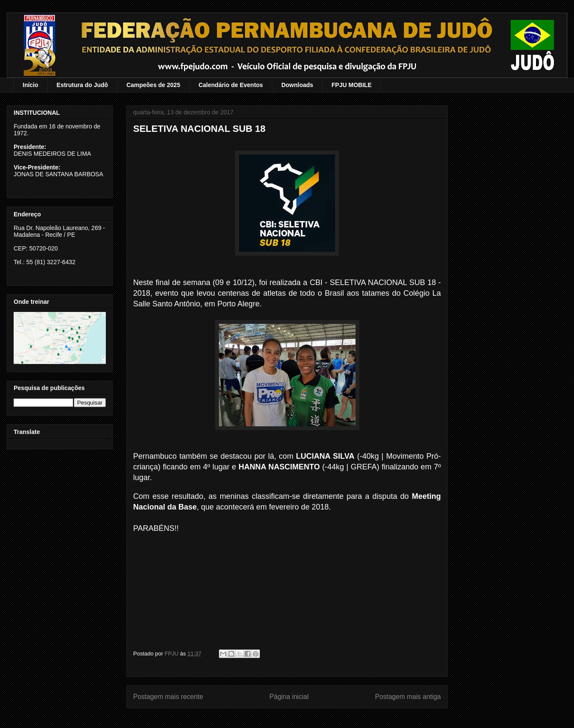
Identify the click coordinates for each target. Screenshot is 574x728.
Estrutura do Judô (83, 85)
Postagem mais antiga (408, 697)
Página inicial (289, 697)
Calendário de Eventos (231, 85)
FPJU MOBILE (352, 85)
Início (31, 85)
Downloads (297, 85)
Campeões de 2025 (153, 85)
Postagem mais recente (168, 697)
